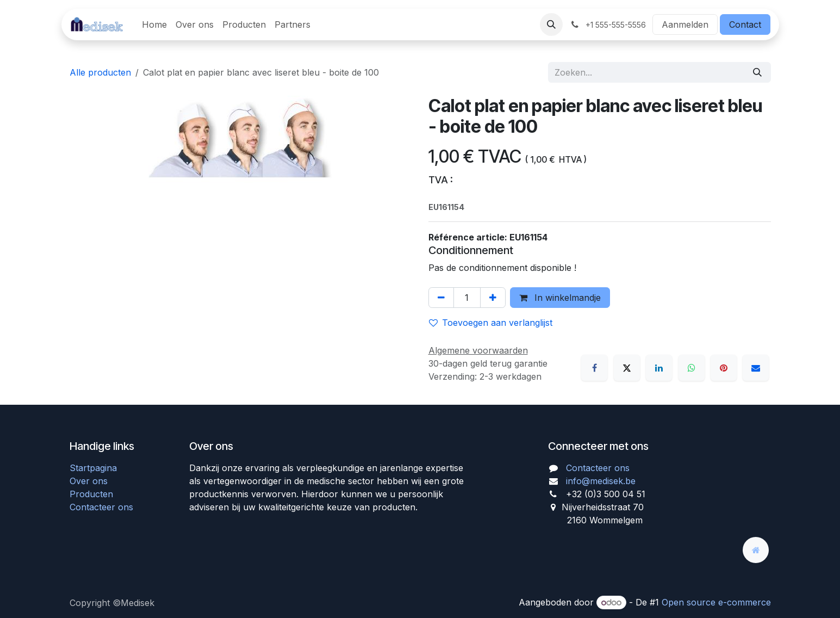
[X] (627, 368)
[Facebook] (594, 368)
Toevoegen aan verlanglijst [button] (491, 323)
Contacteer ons (101, 507)
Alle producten (100, 72)
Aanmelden (685, 24)
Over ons (89, 481)
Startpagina (93, 468)
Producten (91, 494)
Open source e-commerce (716, 602)
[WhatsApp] (692, 368)
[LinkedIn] (659, 368)
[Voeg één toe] (493, 298)
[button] (551, 24)
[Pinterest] (724, 368)
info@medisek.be (601, 481)
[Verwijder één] (441, 298)
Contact (745, 24)
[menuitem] (154, 24)
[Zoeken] (757, 72)
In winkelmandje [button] (560, 298)
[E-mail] (756, 368)
